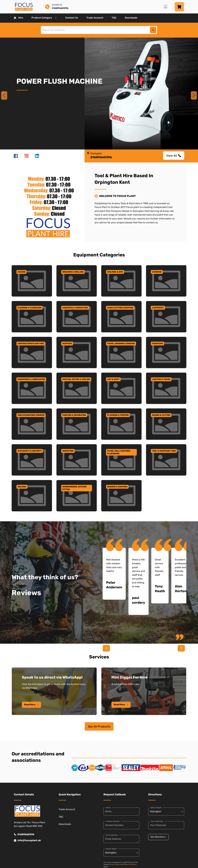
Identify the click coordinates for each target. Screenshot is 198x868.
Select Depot (111, 849)
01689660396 (24, 834)
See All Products (99, 726)
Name (108, 808)
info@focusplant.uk (27, 840)
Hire (19, 18)
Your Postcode (157, 821)
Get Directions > (158, 837)
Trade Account (95, 18)
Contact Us (72, 18)
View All (174, 156)
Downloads (131, 18)
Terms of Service (130, 864)
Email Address (112, 835)
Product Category (44, 18)
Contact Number (113, 821)
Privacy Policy (115, 864)
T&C (114, 18)
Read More (32, 705)
